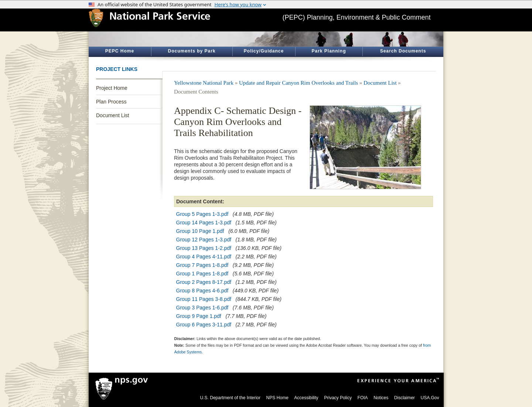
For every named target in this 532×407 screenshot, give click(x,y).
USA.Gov (430, 398)
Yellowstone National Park (204, 83)
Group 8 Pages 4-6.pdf (202, 291)
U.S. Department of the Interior (230, 398)
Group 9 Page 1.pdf (199, 316)
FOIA (363, 398)
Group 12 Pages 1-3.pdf (204, 240)
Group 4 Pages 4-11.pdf (204, 257)
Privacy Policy (338, 398)
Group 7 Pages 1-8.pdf (202, 265)
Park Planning (329, 51)
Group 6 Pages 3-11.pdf (204, 325)
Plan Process (111, 102)
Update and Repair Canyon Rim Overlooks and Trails (299, 83)
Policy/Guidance (264, 51)
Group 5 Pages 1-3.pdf (202, 214)
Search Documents (403, 51)
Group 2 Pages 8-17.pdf (204, 282)
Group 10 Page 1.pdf (200, 231)
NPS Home (277, 398)
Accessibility (306, 398)
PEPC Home (120, 51)
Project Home (112, 88)
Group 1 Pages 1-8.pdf (202, 274)
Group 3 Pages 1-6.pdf (202, 308)
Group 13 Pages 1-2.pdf (204, 248)
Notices (381, 398)
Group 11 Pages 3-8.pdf (204, 299)
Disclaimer (405, 398)
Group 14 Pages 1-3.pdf (204, 223)
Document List (112, 115)
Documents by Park (192, 51)
